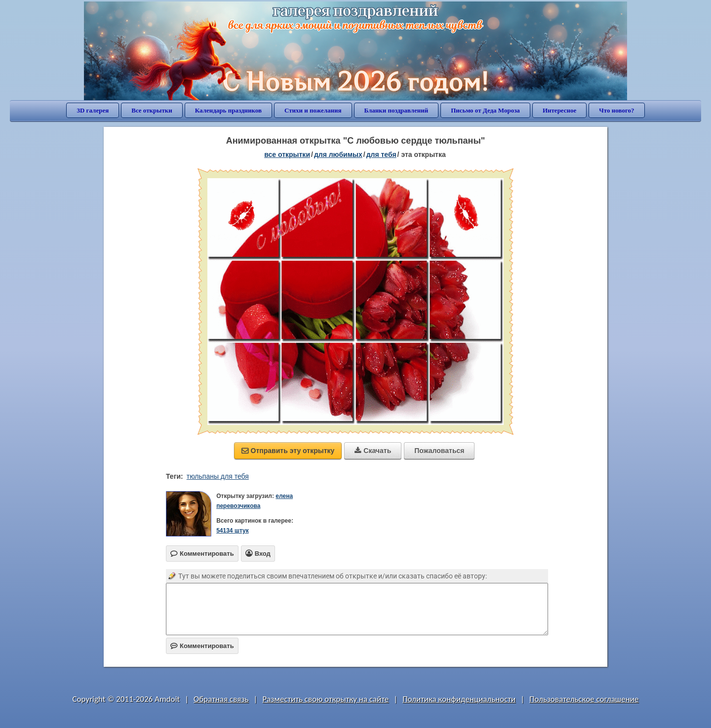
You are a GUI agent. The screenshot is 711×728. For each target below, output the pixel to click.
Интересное (559, 110)
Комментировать (202, 646)
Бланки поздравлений (396, 110)
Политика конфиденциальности (459, 699)
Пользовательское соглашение (584, 699)
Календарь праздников (228, 110)
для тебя (381, 154)
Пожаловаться (439, 451)
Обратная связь (221, 699)
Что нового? (616, 110)
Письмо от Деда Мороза (485, 110)
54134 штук (233, 531)
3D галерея (93, 110)
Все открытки (152, 110)
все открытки (287, 154)
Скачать (373, 451)
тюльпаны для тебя (218, 476)
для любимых (338, 154)
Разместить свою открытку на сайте (325, 699)
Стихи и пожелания (313, 110)
